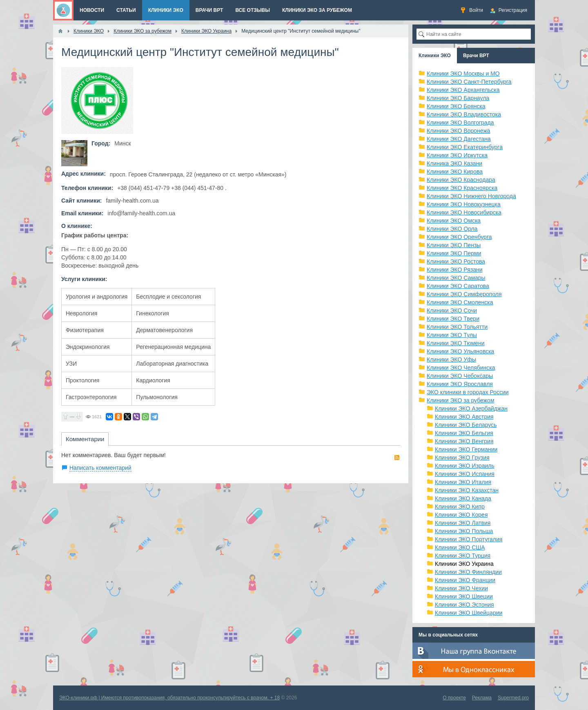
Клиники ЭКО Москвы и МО (463, 74)
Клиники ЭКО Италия (463, 482)
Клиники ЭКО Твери (453, 319)
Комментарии (85, 439)
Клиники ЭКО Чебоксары (460, 376)
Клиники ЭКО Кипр (460, 507)
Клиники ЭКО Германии (466, 449)
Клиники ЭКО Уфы (451, 359)
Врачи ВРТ (476, 56)
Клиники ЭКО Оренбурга (459, 237)
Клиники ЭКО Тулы (452, 335)
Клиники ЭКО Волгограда (460, 123)
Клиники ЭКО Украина (464, 564)
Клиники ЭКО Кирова (455, 172)
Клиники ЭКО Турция (463, 556)
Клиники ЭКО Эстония (464, 605)
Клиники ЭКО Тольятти (457, 327)
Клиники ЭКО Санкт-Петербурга (469, 82)
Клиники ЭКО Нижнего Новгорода (471, 196)
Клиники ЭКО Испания (465, 474)
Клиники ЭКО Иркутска (457, 155)
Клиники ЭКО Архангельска (463, 90)
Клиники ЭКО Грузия (462, 458)
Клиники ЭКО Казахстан (467, 490)
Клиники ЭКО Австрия (464, 417)
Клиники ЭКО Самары (456, 278)
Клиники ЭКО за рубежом (461, 400)
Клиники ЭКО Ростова (456, 261)
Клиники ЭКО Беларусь (466, 425)
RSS (397, 458)
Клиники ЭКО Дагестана (459, 139)
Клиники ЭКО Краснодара (461, 180)
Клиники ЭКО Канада (463, 498)
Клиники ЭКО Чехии (461, 588)
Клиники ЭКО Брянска (456, 106)
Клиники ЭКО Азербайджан (471, 409)
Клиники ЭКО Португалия (469, 539)
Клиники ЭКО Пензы (454, 245)
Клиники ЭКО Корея (461, 515)
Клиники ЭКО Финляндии (468, 572)
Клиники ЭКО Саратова (458, 286)
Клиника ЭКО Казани (454, 163)
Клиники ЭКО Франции (465, 580)
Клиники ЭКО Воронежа (459, 131)
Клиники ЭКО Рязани (455, 270)
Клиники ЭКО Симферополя (464, 294)
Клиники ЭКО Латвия (463, 523)
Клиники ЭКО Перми (454, 253)
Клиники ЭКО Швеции (464, 596)
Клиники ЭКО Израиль (465, 466)
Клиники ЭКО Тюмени (456, 343)
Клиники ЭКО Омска (454, 221)
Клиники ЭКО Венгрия (464, 441)
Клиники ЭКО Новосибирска (464, 212)
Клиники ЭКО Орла (452, 229)
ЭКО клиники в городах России (468, 392)
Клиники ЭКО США (460, 547)
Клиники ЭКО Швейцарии (469, 613)
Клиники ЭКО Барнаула (458, 98)
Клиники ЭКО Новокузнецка (464, 204)
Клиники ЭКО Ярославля (460, 384)
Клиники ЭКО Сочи (452, 310)
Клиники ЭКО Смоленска (460, 302)
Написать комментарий (100, 468)
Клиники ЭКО (435, 56)
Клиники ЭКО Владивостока (464, 114)
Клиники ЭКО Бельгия (464, 433)
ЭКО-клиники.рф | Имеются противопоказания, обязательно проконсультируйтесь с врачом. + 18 (169, 698)
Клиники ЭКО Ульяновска (460, 351)
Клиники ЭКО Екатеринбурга (465, 147)
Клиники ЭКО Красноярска (462, 188)
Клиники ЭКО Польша (464, 531)
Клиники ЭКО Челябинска (461, 368)
